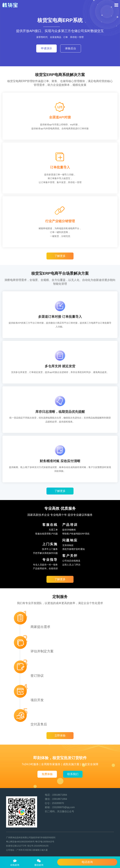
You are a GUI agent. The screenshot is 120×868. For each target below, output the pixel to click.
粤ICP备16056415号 (45, 842)
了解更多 (60, 256)
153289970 (58, 803)
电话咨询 (87, 862)
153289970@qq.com (63, 807)
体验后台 (71, 48)
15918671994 (60, 795)
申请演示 (46, 48)
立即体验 (60, 736)
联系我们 (73, 774)
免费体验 (47, 774)
